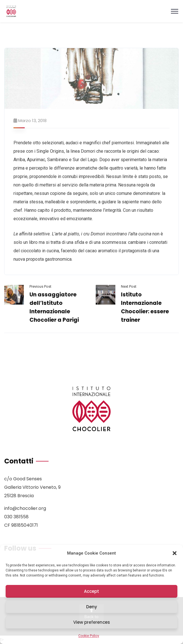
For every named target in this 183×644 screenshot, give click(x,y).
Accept (91, 591)
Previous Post (40, 286)
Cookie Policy (89, 636)
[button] (175, 553)
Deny (92, 607)
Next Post (129, 286)
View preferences (92, 622)
